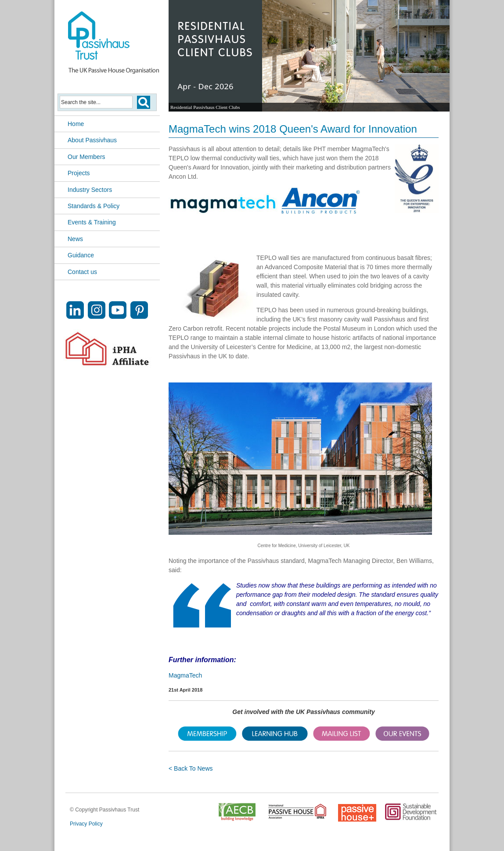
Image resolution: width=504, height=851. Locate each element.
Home (76, 124)
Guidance (81, 255)
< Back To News (191, 768)
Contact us (82, 272)
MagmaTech (185, 675)
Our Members (86, 157)
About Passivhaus (92, 140)
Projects (79, 173)
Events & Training (92, 222)
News (75, 239)
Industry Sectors (90, 190)
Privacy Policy (86, 824)
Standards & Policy (94, 206)
